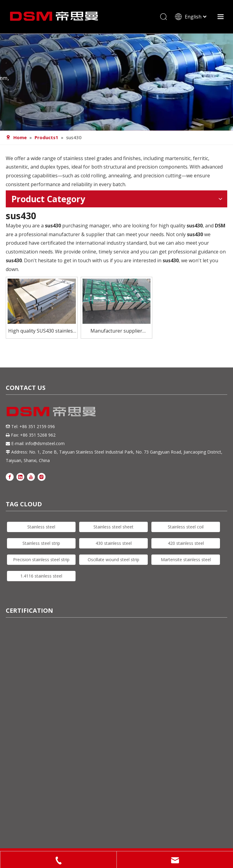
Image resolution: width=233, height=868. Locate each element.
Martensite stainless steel (186, 560)
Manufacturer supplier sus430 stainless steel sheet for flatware (116, 331)
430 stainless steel (114, 543)
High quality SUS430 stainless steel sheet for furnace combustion (42, 331)
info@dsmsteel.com (45, 443)
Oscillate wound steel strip (113, 560)
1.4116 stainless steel (41, 576)
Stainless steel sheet (113, 527)
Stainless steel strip (41, 543)
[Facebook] (10, 477)
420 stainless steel (186, 543)
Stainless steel (41, 527)
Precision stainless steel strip (41, 560)
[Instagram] (42, 477)
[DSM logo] (51, 411)
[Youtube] (31, 477)
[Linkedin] (20, 477)
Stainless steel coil (186, 527)
